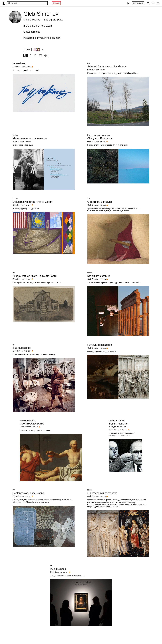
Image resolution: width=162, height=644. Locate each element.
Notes (15, 135)
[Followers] (38, 50)
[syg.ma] (4, 3)
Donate (56, 3)
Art (89, 63)
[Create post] (138, 3)
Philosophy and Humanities (99, 135)
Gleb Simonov (19, 67)
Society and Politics (28, 420)
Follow (27, 50)
